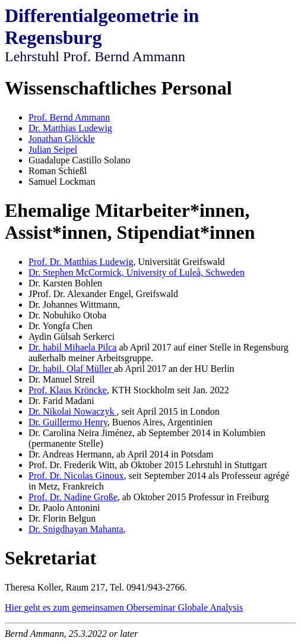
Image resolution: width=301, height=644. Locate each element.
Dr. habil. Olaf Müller (71, 369)
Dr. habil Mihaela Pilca (72, 347)
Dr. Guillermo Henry (68, 422)
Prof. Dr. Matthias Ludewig (81, 262)
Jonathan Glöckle (62, 139)
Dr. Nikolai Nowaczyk (72, 411)
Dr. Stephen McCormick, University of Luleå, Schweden (137, 272)
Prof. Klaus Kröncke (68, 390)
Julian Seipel (53, 149)
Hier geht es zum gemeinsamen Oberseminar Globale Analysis (124, 607)
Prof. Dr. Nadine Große (73, 497)
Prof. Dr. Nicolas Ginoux (76, 476)
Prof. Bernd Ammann (69, 117)
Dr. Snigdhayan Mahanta (76, 529)
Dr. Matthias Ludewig (70, 128)
